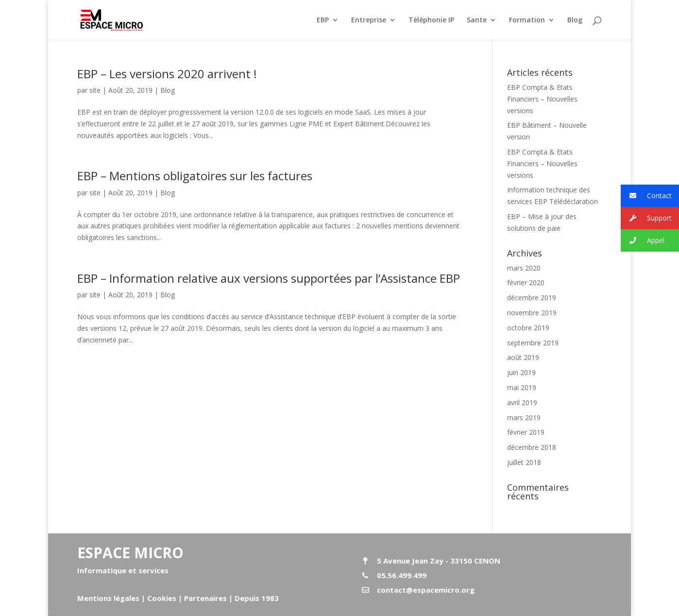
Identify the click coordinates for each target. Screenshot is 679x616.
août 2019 (523, 357)
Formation (527, 20)
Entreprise (369, 20)
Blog (575, 20)
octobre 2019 (528, 328)
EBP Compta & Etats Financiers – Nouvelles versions (542, 99)
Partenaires (204, 598)
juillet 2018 (524, 462)
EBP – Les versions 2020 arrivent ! (167, 74)
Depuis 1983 (257, 598)
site (95, 90)
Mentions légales (108, 598)
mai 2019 (522, 387)
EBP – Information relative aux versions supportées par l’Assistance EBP (269, 278)
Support (646, 218)
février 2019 (526, 432)
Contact (646, 196)
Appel (643, 241)
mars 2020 (524, 268)
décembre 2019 (532, 298)
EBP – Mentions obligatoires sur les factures (195, 176)
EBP (323, 20)
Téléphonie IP (431, 20)
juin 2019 (521, 372)
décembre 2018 (532, 447)
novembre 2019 (532, 313)
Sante (477, 20)
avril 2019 (522, 402)
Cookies (162, 598)
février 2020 (526, 282)
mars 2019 (524, 418)
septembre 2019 (533, 343)
